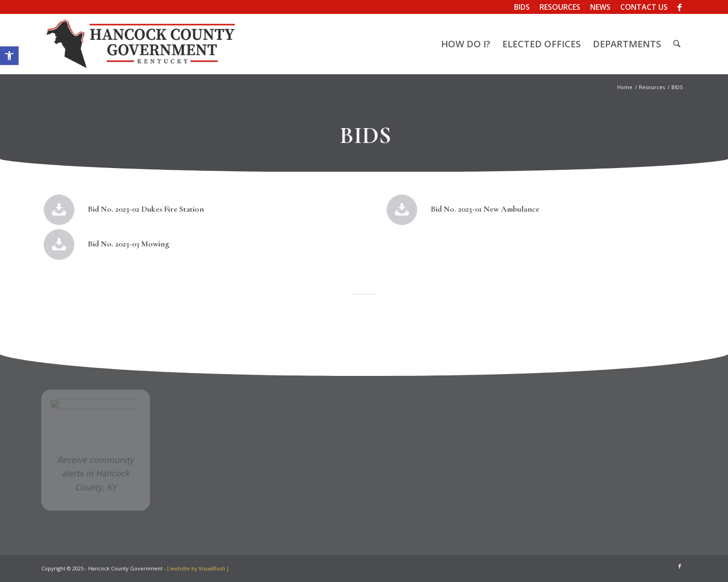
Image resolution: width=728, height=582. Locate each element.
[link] (9, 56)
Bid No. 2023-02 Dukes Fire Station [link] (146, 209)
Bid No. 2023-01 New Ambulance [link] (481, 209)
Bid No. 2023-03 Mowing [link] (129, 244)
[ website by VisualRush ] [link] (198, 568)
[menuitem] (522, 7)
